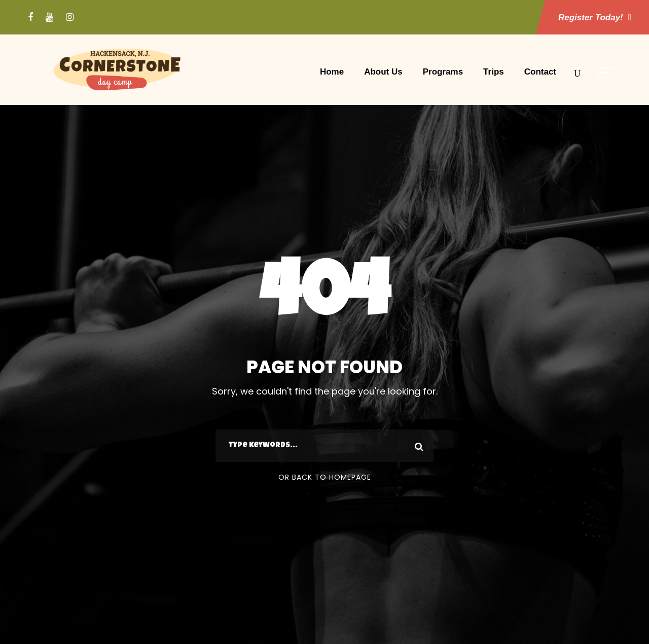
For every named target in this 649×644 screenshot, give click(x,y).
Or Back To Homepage (325, 477)
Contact (540, 72)
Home (332, 72)
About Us (383, 72)
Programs (443, 72)
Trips (494, 72)
